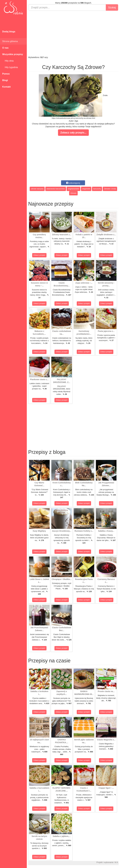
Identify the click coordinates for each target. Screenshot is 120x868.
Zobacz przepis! (39, 255)
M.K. (117, 862)
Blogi (5, 80)
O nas (5, 48)
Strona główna (10, 41)
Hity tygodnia (10, 67)
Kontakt (6, 87)
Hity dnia (8, 61)
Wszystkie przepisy (13, 54)
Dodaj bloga (9, 32)
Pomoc (6, 74)
